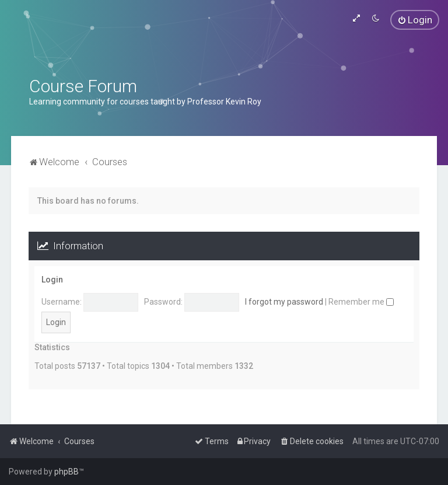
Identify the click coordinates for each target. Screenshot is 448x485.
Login (52, 280)
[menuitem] (415, 20)
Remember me (361, 302)
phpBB (66, 472)
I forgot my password (284, 302)
